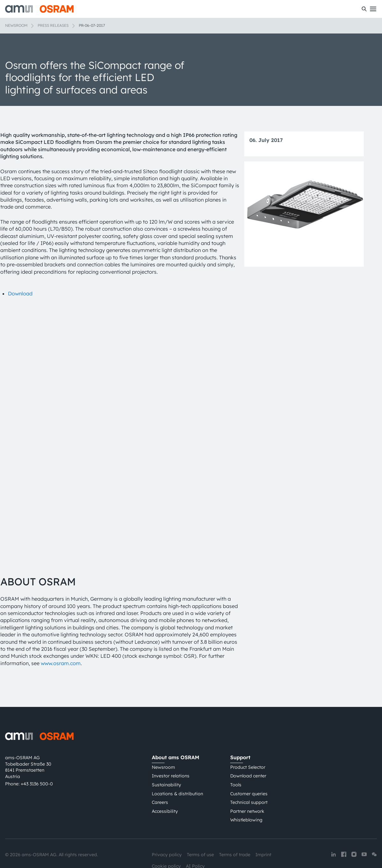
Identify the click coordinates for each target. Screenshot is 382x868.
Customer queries (249, 763)
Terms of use (200, 824)
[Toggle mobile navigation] (373, 9)
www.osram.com (61, 633)
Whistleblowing (246, 790)
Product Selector (248, 737)
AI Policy (195, 835)
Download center (248, 746)
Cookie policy (166, 835)
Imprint (263, 824)
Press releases (53, 25)
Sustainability (166, 754)
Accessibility (165, 781)
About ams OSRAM (176, 727)
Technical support (249, 772)
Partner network (247, 781)
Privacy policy (167, 824)
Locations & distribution (177, 763)
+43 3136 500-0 (37, 753)
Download (20, 293)
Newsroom (16, 25)
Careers (160, 772)
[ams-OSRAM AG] (39, 9)
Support (240, 727)
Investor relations (171, 746)
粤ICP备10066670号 (173, 847)
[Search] (364, 9)
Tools (236, 754)
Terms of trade (235, 824)
